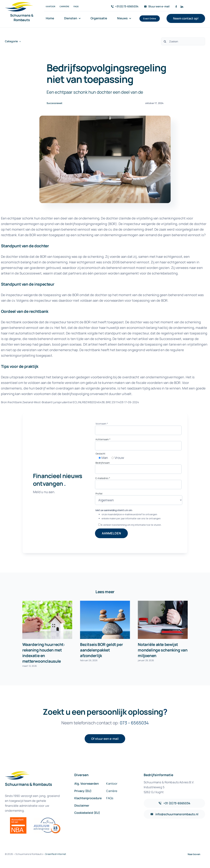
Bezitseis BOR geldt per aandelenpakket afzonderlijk (101, 650)
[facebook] (176, 7)
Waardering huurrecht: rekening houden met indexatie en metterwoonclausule (44, 653)
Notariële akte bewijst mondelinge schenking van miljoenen (163, 650)
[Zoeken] (183, 41)
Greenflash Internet (56, 854)
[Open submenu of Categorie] (19, 41)
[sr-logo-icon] (19, 4)
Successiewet (55, 103)
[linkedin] (182, 7)
